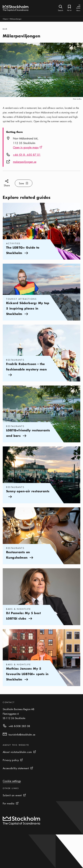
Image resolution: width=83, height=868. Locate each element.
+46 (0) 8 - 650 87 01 (27, 155)
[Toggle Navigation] (78, 7)
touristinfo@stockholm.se (22, 734)
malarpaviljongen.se (25, 162)
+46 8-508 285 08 (19, 726)
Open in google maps (28, 148)
